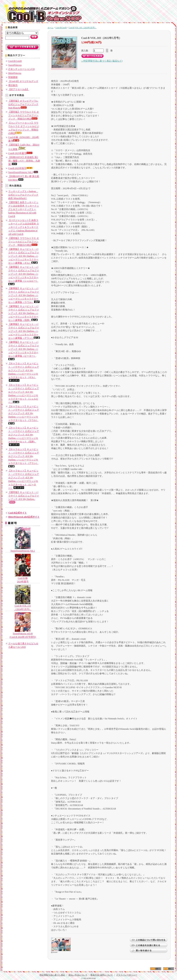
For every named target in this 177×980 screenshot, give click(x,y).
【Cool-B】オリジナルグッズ (23, 81)
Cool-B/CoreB (15, 61)
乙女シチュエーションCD (21, 69)
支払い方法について (78, 975)
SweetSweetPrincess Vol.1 (23, 549)
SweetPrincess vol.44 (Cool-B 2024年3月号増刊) (23, 634)
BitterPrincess (15, 73)
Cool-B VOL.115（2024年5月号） (23, 606)
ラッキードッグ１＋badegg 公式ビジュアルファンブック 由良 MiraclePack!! (23, 195)
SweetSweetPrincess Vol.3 (23, 172)
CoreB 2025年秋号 (20, 168)
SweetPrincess (15, 65)
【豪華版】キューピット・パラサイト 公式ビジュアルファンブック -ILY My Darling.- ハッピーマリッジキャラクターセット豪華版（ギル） (24, 256)
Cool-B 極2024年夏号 (23, 579)
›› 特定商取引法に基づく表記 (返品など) (102, 61)
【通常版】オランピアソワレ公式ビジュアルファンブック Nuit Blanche (23, 104)
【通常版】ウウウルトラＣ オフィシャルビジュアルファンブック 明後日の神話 (24, 115)
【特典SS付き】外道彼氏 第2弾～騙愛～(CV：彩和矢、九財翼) (24, 161)
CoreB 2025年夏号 (20, 153)
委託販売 (13, 85)
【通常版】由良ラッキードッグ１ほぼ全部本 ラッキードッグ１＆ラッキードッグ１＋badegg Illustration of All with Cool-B (24, 209)
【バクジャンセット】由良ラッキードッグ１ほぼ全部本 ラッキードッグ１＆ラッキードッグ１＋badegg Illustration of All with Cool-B (24, 227)
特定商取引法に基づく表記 (52, 975)
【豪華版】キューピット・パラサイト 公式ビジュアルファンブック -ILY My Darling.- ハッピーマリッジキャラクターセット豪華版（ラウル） (24, 295)
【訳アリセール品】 (19, 89)
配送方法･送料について (102, 975)
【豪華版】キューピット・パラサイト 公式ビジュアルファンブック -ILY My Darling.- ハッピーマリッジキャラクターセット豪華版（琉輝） (24, 313)
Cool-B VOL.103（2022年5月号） (83, 28)
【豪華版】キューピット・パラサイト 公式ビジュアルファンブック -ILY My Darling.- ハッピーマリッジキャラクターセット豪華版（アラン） (24, 331)
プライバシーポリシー (127, 975)
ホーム (50, 28)
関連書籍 (13, 77)
